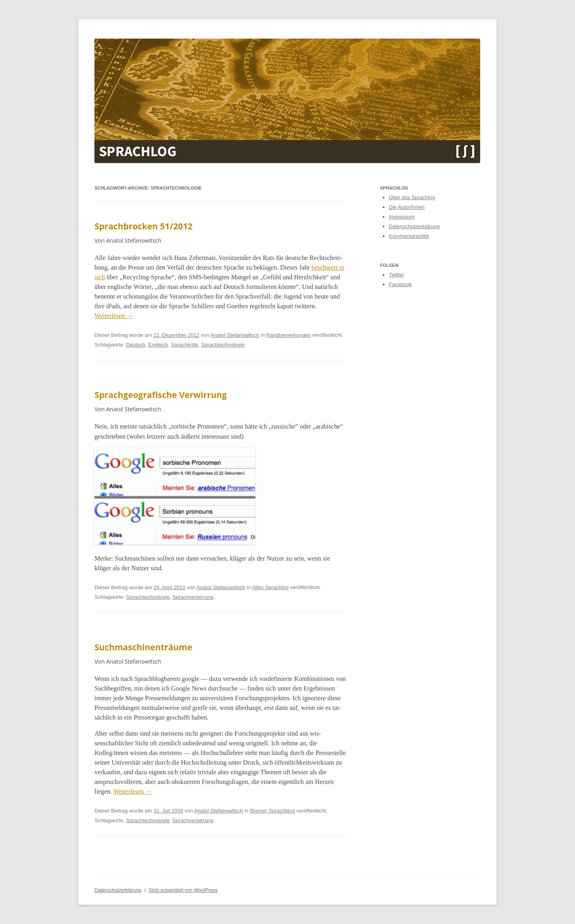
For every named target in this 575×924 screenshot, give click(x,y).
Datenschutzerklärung (414, 226)
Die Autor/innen (407, 207)
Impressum (402, 217)
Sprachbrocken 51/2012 (144, 226)
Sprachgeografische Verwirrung (161, 395)
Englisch (158, 345)
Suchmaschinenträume (143, 647)
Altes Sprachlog (270, 587)
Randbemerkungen (289, 335)
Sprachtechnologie (223, 345)
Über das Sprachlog (412, 197)
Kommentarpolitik (409, 236)
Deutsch (136, 345)
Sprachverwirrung (193, 597)
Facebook (400, 284)
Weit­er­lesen (114, 316)
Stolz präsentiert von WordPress (183, 890)
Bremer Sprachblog (273, 811)
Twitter (396, 275)
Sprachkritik (185, 345)
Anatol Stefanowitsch (235, 335)
